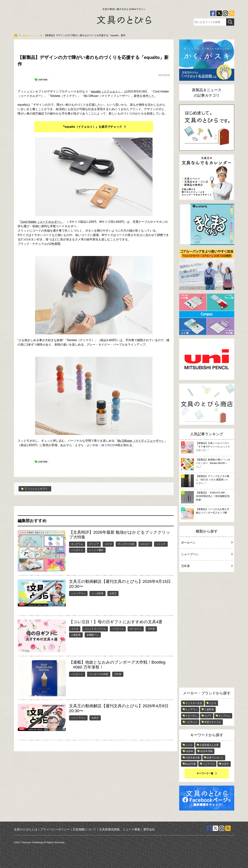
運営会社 (149, 829)
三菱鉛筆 (76, 635)
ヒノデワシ (191, 709)
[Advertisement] (207, 631)
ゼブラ (208, 716)
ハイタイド (77, 550)
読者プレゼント (215, 758)
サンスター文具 (126, 544)
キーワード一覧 (205, 773)
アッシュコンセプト (36, 489)
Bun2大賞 (191, 764)
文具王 (113, 593)
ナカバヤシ (191, 716)
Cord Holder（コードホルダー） (42, 222)
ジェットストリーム (95, 629)
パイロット (118, 629)
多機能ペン (93, 635)
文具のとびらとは (26, 829)
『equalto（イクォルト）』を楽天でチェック (92, 127)
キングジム (77, 544)
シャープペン (78, 593)
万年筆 (151, 629)
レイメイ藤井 (96, 550)
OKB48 (189, 751)
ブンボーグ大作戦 (99, 674)
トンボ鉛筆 (97, 593)
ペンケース (209, 764)
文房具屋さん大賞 (209, 745)
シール (189, 745)
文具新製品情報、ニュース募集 (120, 829)
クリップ (94, 544)
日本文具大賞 (193, 758)
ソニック (161, 544)
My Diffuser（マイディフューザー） (141, 441)
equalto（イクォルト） (106, 91)
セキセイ (145, 544)
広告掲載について (84, 829)
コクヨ (108, 544)
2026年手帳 (206, 751)
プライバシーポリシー (55, 829)
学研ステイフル (213, 722)
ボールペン (136, 629)
